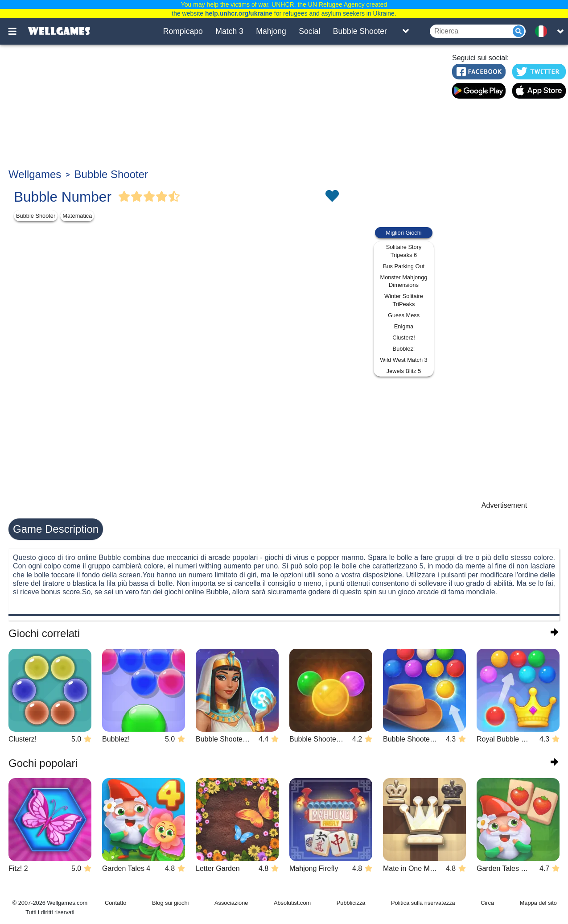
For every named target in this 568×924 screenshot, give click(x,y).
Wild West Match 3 (403, 360)
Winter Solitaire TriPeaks (404, 300)
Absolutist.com (292, 903)
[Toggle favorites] (332, 197)
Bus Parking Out (404, 266)
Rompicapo (183, 31)
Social (309, 31)
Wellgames (35, 174)
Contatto (115, 903)
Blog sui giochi (171, 903)
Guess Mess (404, 315)
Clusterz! (404, 338)
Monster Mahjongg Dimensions (404, 281)
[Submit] (519, 31)
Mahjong (271, 31)
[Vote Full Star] (124, 197)
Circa (487, 903)
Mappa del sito (538, 903)
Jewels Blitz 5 (404, 371)
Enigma (404, 326)
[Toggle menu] (17, 31)
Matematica (77, 216)
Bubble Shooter (360, 31)
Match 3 (229, 31)
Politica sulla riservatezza (423, 903)
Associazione (231, 903)
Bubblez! (404, 349)
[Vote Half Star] (174, 197)
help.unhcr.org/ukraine (239, 13)
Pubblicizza (351, 903)
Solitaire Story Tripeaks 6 (404, 251)
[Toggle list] (406, 31)
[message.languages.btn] (544, 31)
